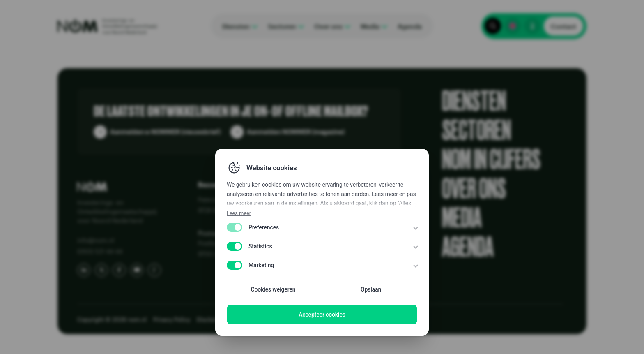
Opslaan (371, 289)
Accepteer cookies (322, 315)
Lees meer (239, 213)
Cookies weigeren (273, 289)
